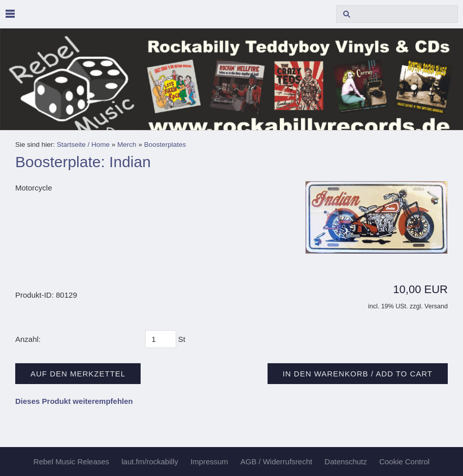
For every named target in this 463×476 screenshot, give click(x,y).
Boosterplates (165, 145)
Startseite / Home (83, 145)
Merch (127, 145)
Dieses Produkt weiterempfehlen (74, 401)
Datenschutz (345, 462)
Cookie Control (404, 462)
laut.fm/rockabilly (150, 462)
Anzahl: (28, 339)
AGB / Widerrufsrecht (276, 462)
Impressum (209, 462)
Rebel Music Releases (71, 462)
